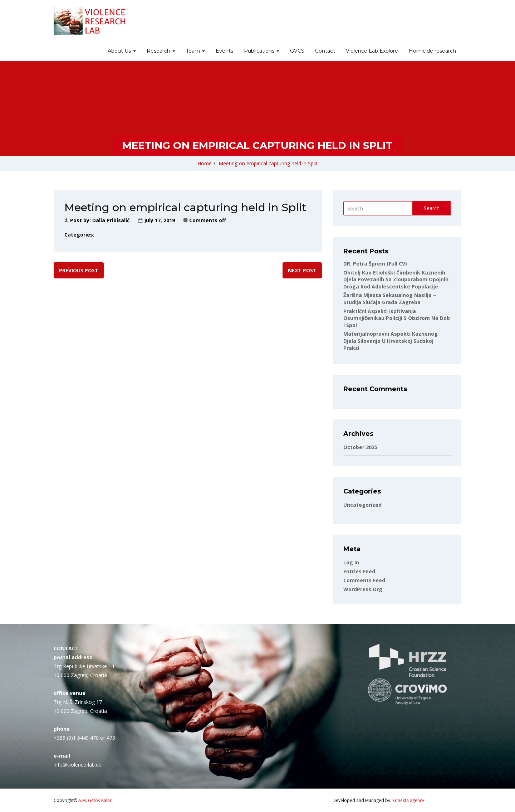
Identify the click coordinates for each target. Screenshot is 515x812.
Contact (325, 51)
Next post (302, 270)
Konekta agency (408, 800)
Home (205, 163)
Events (224, 51)
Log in (351, 562)
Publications (262, 51)
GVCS (297, 51)
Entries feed (359, 571)
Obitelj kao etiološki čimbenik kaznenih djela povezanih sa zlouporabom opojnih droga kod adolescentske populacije (396, 279)
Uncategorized (362, 505)
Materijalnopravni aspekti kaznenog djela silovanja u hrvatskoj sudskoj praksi (391, 341)
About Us (122, 51)
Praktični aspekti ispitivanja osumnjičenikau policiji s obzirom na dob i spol (397, 318)
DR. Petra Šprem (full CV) (375, 264)
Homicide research (432, 51)
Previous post (79, 270)
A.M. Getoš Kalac (95, 800)
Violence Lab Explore (372, 51)
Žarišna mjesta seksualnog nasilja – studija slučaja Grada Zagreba (390, 299)
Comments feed (364, 580)
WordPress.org (363, 589)
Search (432, 208)
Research (161, 51)
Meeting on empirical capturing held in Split (268, 163)
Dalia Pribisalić (111, 220)
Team (195, 51)
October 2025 (360, 447)
